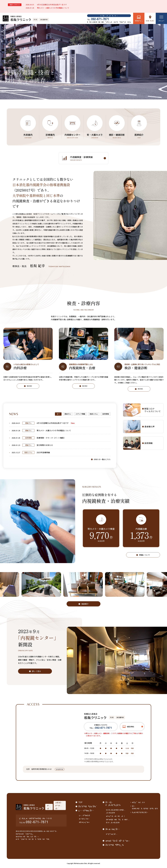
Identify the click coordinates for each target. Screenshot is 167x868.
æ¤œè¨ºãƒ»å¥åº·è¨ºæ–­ (117, 841)
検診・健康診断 (117, 136)
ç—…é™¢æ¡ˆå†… (86, 810)
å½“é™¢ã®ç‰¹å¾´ (88, 806)
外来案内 (28, 136)
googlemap (60, 769)
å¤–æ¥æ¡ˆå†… (113, 829)
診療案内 (50, 136)
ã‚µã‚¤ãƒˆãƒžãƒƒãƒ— (140, 812)
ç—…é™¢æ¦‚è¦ (85, 815)
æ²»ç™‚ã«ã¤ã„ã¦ (115, 816)
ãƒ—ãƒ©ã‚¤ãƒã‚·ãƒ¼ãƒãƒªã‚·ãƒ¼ (145, 807)
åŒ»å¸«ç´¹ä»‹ (84, 822)
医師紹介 (139, 136)
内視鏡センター (72, 136)
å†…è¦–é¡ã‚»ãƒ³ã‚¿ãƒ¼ (113, 804)
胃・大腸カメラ (95, 136)
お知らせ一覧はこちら (102, 459)
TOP (80, 802)
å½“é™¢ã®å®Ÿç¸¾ (115, 845)
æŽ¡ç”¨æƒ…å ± (139, 802)
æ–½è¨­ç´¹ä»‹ (84, 819)
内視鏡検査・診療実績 (87, 158)
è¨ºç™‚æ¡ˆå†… (112, 834)
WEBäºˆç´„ (139, 21)
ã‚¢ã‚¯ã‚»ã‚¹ (150, 21)
